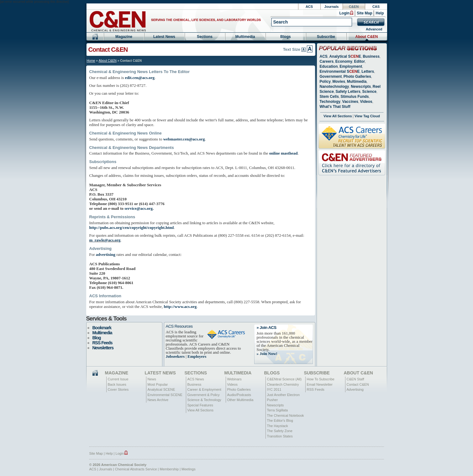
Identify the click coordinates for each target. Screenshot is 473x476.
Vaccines (350, 102)
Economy (344, 61)
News (152, 379)
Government (331, 77)
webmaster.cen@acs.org (184, 139)
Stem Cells (329, 97)
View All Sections (338, 116)
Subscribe (326, 37)
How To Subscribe (321, 379)
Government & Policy (204, 395)
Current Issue (118, 379)
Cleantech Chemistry (283, 384)
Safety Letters (348, 92)
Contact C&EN (358, 384)
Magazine (124, 37)
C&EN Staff (355, 379)
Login (344, 13)
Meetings (189, 469)
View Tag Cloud (367, 116)
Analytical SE (345, 56)
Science (369, 92)
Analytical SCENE (161, 389)
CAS (376, 7)
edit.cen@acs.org (140, 78)
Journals (332, 7)
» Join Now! (267, 354)
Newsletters (103, 348)
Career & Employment (204, 389)
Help (380, 13)
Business (371, 56)
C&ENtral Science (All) (284, 379)
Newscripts (361, 87)
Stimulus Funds (355, 97)
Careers (327, 61)
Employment (351, 66)
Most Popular (158, 384)
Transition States (280, 436)
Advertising (355, 389)
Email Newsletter (320, 384)
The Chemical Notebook (286, 415)
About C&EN (367, 37)
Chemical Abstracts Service (136, 469)
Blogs (285, 37)
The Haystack (278, 426)
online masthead (284, 153)
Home (91, 61)
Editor (359, 61)
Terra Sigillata (278, 410)
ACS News (196, 379)
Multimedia (245, 37)
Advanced (374, 29)
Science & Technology (204, 400)
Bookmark (102, 328)
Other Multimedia (240, 400)
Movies (339, 82)
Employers (197, 356)
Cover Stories (118, 389)
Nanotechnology (334, 87)
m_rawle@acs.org (105, 240)
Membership (169, 469)
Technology (330, 102)
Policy (325, 82)
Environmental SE (340, 71)
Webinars (234, 379)
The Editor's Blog (280, 420)
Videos (366, 102)
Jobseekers (175, 356)
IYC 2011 (274, 389)
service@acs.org (139, 208)
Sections (205, 37)
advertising (106, 254)
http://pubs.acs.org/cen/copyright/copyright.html (132, 227)
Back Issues (117, 384)
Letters (368, 71)
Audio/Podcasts (239, 395)
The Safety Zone (280, 431)
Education (329, 66)
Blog (97, 338)
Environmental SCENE (165, 395)
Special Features (200, 405)
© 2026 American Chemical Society (118, 465)
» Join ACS (267, 328)
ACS (309, 7)
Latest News (164, 37)
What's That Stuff (335, 107)
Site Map (364, 13)
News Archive (158, 400)
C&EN (354, 7)
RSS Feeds (102, 343)
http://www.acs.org (180, 307)
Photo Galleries (357, 77)
